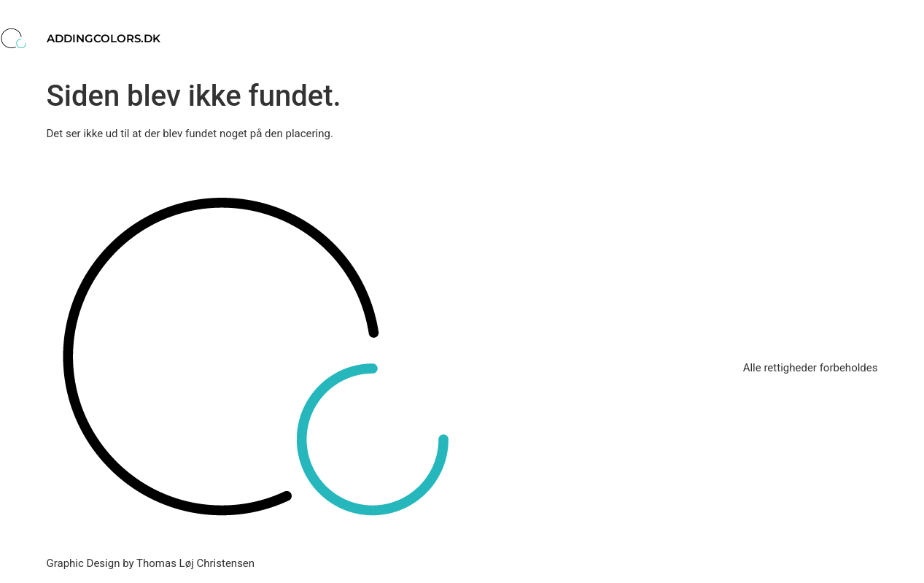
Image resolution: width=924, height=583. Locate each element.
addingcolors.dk (104, 38)
